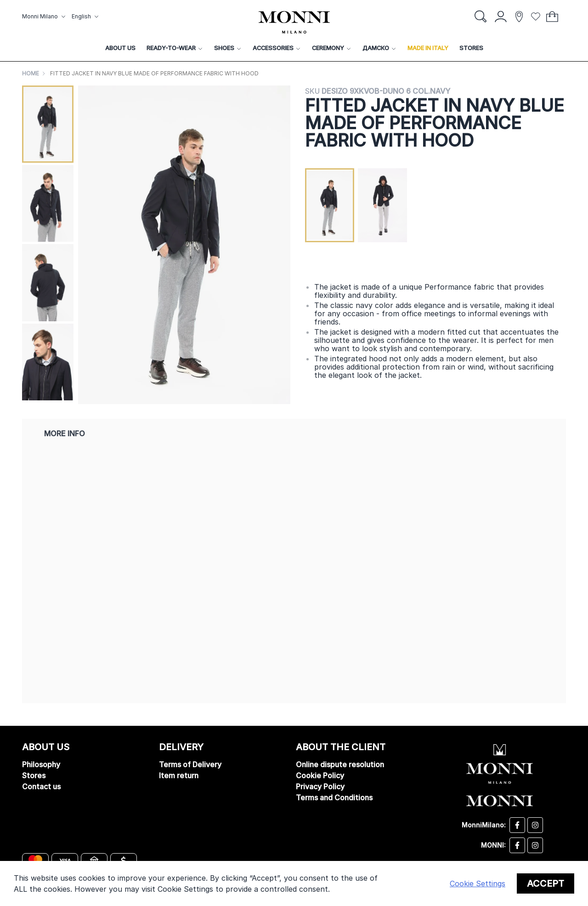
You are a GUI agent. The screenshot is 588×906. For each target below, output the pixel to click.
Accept (546, 883)
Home (31, 73)
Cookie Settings (478, 883)
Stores (34, 775)
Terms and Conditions (334, 798)
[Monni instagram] (535, 845)
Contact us (41, 786)
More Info (65, 433)
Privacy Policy (320, 786)
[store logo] (294, 22)
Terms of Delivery (190, 764)
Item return (179, 775)
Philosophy (41, 764)
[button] (45, 17)
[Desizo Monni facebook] (517, 825)
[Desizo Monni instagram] (535, 825)
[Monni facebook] (517, 845)
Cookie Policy (320, 775)
